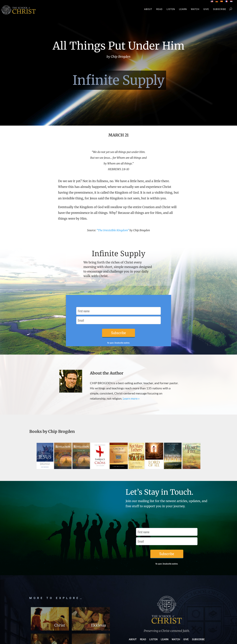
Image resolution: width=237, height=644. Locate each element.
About (148, 9)
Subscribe (220, 9)
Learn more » (131, 398)
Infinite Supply (119, 80)
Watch (195, 9)
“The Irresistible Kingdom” (113, 230)
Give (206, 9)
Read (159, 9)
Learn (183, 9)
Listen (171, 9)
